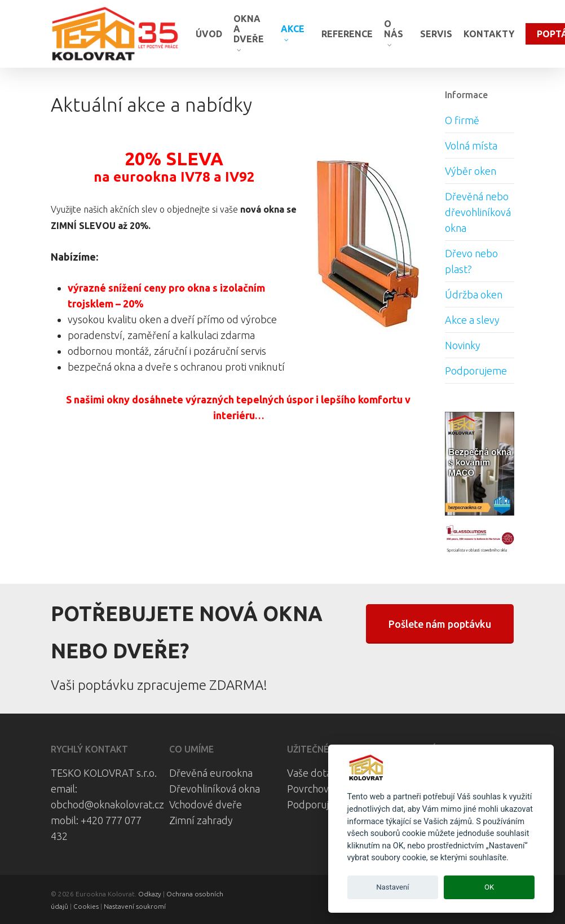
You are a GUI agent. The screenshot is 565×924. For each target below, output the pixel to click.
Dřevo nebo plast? (471, 261)
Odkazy (150, 894)
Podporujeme (476, 371)
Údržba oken (474, 294)
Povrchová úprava (327, 789)
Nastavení (392, 887)
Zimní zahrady (201, 820)
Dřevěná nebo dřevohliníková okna (478, 212)
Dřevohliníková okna (215, 789)
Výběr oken (471, 171)
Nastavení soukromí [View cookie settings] (135, 906)
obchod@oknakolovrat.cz (107, 804)
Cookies (86, 906)
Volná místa (471, 146)
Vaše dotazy (314, 773)
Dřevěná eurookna (211, 773)
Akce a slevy (472, 320)
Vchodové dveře (206, 804)
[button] (440, 624)
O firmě (462, 120)
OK (489, 887)
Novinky (463, 345)
